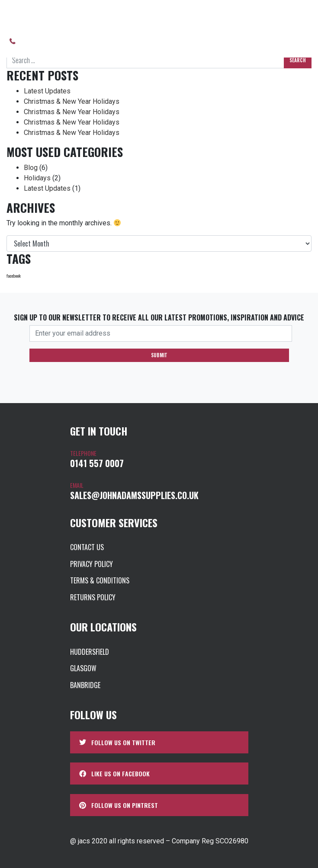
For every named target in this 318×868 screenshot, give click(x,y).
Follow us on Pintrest (119, 805)
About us (94, 41)
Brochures (138, 41)
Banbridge (85, 685)
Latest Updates (47, 91)
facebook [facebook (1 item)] (14, 275)
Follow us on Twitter (117, 742)
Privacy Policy (92, 564)
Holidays (37, 178)
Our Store (55, 16)
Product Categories (126, 16)
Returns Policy (93, 597)
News (174, 41)
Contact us (211, 41)
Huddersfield (90, 652)
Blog (31, 168)
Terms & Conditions (100, 580)
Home (14, 15)
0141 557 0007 (42, 41)
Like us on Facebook (114, 774)
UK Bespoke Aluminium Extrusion (232, 15)
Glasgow (83, 668)
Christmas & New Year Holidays (72, 101)
